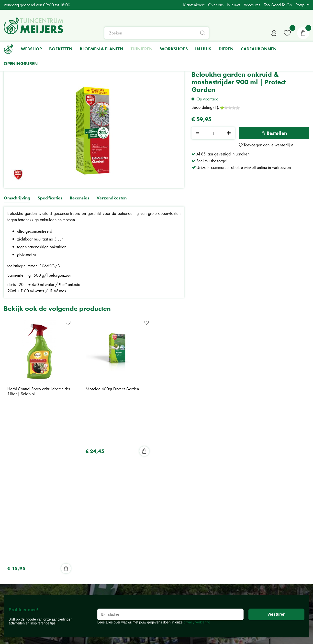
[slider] (230, 108)
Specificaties (50, 198)
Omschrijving (17, 198)
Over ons (151, 511)
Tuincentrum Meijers (90, 505)
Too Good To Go (157, 536)
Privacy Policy (85, 545)
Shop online (153, 505)
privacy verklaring (197, 461)
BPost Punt (151, 542)
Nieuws (149, 524)
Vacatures (151, 549)
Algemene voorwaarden (94, 552)
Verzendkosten (112, 198)
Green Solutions (296, 633)
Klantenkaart (153, 517)
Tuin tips (149, 530)
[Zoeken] (157, 33)
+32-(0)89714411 (91, 536)
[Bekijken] (303, 33)
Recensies (79, 198)
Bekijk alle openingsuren (24, 622)
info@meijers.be (91, 530)
